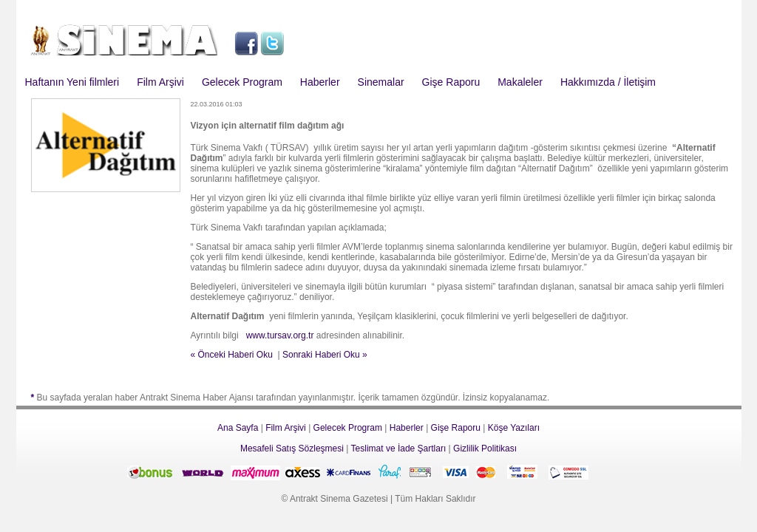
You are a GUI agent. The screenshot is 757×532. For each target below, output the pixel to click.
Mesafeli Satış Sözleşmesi (292, 449)
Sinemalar (381, 82)
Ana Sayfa (238, 428)
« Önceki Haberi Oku (232, 355)
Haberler (320, 82)
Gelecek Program (242, 82)
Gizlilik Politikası (485, 449)
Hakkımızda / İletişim (608, 82)
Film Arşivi (160, 82)
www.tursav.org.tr (280, 335)
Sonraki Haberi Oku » (325, 355)
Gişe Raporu (451, 82)
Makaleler (520, 82)
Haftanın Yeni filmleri (72, 82)
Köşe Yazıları (514, 428)
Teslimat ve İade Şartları (399, 449)
